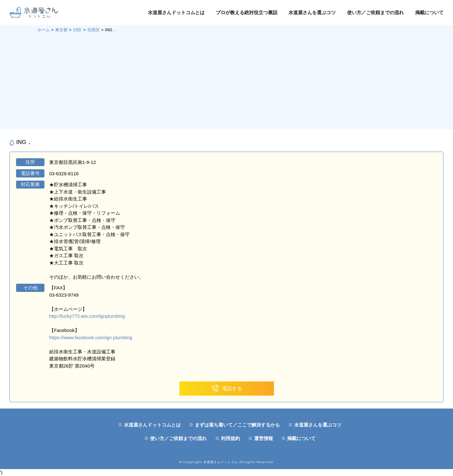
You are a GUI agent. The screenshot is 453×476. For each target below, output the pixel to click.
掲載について (429, 12)
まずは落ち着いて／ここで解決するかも (237, 425)
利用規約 (230, 438)
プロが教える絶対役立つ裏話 (247, 12)
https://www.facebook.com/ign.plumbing (91, 337)
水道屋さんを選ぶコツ (312, 12)
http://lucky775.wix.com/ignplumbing (87, 316)
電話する (226, 389)
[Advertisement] (227, 80)
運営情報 (264, 438)
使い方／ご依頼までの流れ (375, 12)
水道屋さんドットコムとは (176, 12)
